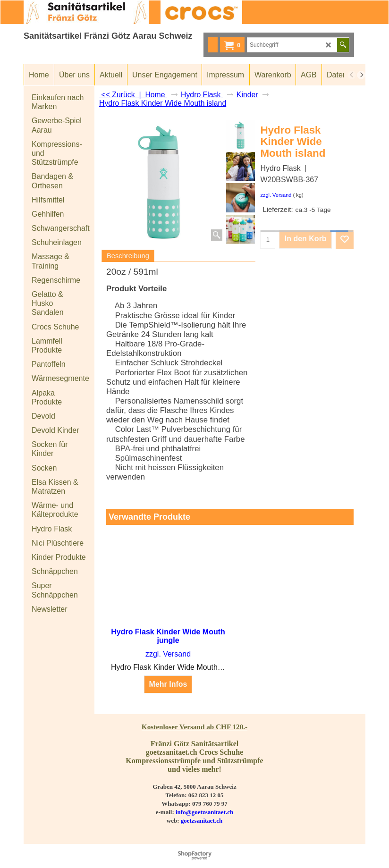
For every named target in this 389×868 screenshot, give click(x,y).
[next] (361, 75)
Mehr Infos (168, 685)
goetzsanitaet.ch (202, 821)
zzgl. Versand (276, 195)
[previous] (352, 75)
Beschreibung (128, 256)
